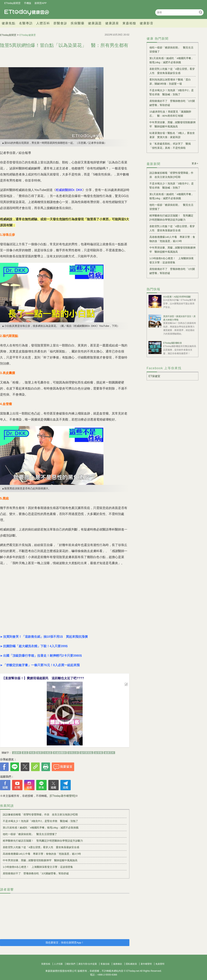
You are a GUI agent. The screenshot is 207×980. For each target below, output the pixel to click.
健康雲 (27, 12)
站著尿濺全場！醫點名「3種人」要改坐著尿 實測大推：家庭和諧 (172, 135)
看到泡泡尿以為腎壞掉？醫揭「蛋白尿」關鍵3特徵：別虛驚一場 (170, 82)
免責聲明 (160, 964)
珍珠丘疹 (73, 753)
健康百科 (109, 753)
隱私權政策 (131, 964)
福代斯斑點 (86, 753)
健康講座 (112, 23)
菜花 (25, 753)
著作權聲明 (146, 964)
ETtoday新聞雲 (12, 3)
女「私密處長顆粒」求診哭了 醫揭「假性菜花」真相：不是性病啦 (170, 146)
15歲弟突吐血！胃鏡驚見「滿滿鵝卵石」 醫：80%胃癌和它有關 (170, 114)
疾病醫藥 (78, 23)
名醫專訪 (26, 23)
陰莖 (40, 753)
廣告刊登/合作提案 (88, 964)
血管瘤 (98, 753)
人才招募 (58, 964)
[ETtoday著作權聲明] (62, 796)
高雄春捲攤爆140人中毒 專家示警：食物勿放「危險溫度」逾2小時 (42, 854)
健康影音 (147, 23)
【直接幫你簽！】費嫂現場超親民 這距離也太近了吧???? (43, 678)
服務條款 (118, 964)
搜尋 (201, 12)
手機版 (28, 3)
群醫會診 (60, 23)
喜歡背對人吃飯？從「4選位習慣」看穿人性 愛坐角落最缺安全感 (41, 847)
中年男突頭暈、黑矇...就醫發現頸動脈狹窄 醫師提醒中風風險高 (40, 860)
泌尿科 (17, 753)
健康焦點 (9, 23)
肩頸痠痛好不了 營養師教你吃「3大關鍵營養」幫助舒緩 (36, 873)
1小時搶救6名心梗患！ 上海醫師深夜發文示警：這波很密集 (38, 867)
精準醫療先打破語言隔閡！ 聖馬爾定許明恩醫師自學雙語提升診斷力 (43, 841)
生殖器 (48, 753)
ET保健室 (154, 376)
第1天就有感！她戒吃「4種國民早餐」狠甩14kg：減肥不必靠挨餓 (41, 828)
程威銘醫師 (60, 753)
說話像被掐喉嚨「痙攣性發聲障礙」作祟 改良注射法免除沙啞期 (40, 814)
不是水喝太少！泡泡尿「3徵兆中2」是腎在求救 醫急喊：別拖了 (40, 821)
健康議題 (95, 23)
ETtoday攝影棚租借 (172, 343)
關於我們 (71, 964)
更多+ (195, 163)
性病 (32, 753)
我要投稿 (46, 964)
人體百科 (43, 23)
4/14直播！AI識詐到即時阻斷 (177, 297)
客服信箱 (105, 964)
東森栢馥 (129, 23)
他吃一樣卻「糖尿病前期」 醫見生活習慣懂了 (30, 834)
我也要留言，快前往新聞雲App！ (65, 943)
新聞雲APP (41, 3)
